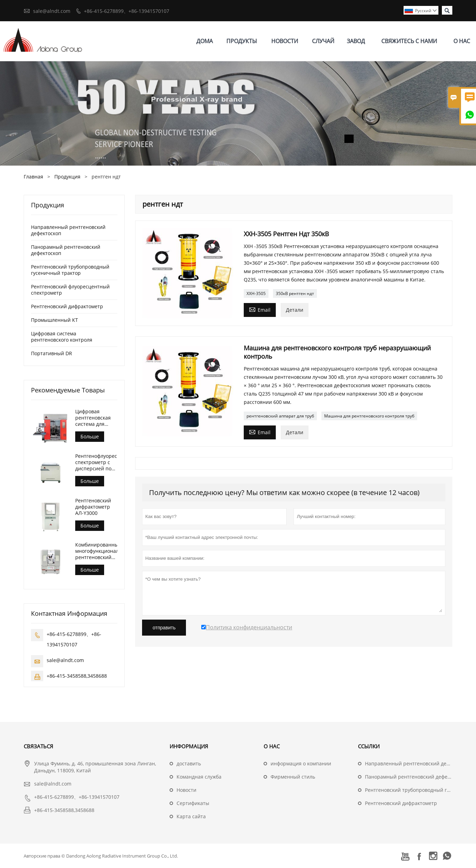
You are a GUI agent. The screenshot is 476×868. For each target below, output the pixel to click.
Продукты (242, 41)
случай (323, 41)
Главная (33, 177)
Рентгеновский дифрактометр (67, 306)
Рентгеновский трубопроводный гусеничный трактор (70, 270)
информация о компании (301, 763)
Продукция (67, 177)
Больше (90, 436)
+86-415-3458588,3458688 (77, 676)
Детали (295, 310)
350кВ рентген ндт (295, 293)
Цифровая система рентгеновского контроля (62, 337)
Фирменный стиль (293, 777)
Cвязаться (38, 746)
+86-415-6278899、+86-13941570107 (127, 11)
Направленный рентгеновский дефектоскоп (68, 230)
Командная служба (199, 777)
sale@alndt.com (52, 11)
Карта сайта (191, 816)
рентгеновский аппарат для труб (280, 416)
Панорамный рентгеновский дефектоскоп (66, 250)
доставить (189, 763)
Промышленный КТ (54, 320)
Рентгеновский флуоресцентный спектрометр (70, 290)
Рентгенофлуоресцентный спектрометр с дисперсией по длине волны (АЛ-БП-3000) (96, 462)
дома (205, 41)
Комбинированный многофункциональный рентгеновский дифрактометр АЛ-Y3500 (96, 551)
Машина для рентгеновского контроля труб (369, 416)
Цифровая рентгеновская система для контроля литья (94, 418)
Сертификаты (193, 803)
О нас (462, 41)
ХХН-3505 (256, 293)
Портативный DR (52, 353)
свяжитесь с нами (409, 41)
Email (260, 309)
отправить (164, 628)
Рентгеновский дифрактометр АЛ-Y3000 (93, 507)
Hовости (186, 790)
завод (356, 41)
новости (285, 41)
